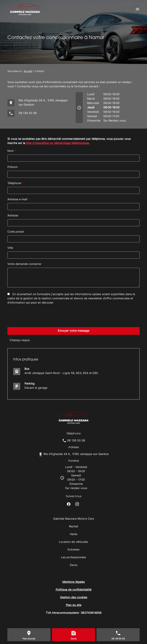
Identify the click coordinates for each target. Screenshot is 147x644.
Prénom (12, 167)
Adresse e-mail (18, 200)
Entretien (74, 550)
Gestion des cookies (74, 598)
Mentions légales (73, 582)
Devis (74, 565)
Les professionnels (73, 558)
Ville (10, 248)
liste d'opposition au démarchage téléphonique (57, 143)
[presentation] (34, 341)
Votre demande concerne (25, 264)
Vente (73, 534)
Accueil (28, 71)
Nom (12, 151)
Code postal (16, 232)
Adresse (13, 216)
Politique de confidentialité (73, 590)
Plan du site (74, 605)
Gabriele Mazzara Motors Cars (74, 519)
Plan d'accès (29, 639)
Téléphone (15, 183)
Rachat (74, 527)
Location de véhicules (73, 542)
